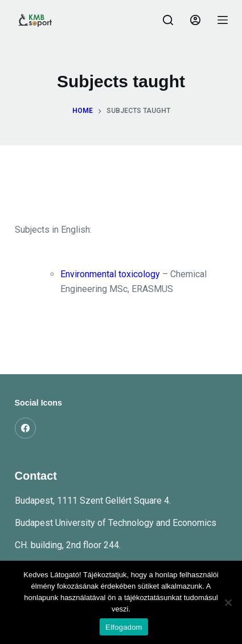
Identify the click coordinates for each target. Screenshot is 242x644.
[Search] (168, 20)
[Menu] (223, 20)
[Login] (195, 20)
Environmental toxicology (110, 274)
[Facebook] (26, 428)
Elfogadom (124, 627)
